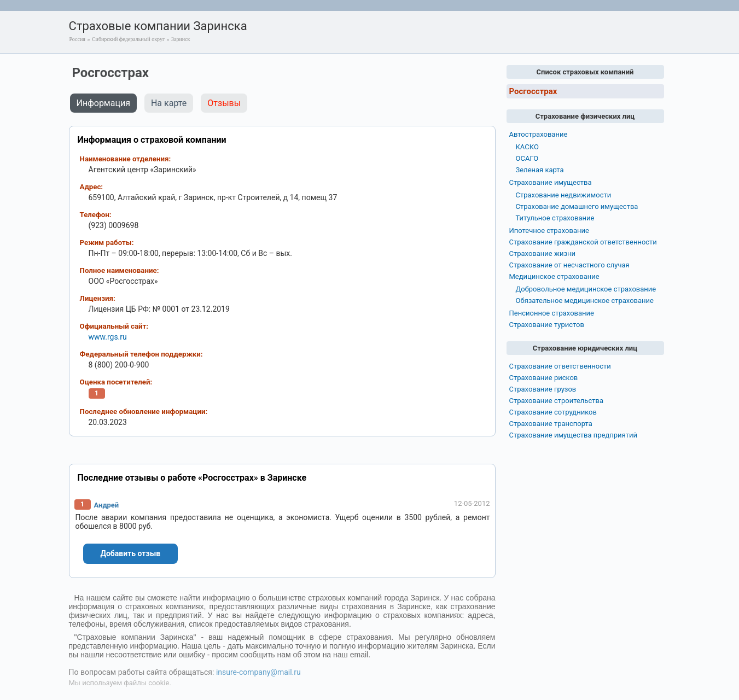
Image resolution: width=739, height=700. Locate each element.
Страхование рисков (544, 378)
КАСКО (527, 147)
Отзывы (224, 103)
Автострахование (539, 134)
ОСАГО (527, 158)
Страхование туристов (547, 325)
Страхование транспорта (551, 424)
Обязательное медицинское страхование (585, 301)
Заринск (181, 39)
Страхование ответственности (560, 366)
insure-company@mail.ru (258, 672)
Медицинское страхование (554, 276)
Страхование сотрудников (553, 412)
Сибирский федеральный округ (128, 39)
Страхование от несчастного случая (569, 265)
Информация (103, 103)
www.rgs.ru (108, 337)
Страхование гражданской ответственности (583, 242)
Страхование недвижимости (564, 195)
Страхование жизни (543, 253)
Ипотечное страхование (549, 231)
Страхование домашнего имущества (577, 206)
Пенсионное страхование (552, 313)
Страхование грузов (543, 389)
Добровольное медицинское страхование (586, 289)
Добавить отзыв (131, 553)
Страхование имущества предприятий (574, 435)
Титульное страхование (555, 218)
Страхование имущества (551, 182)
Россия (77, 39)
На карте (169, 103)
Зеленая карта (540, 170)
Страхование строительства (557, 401)
